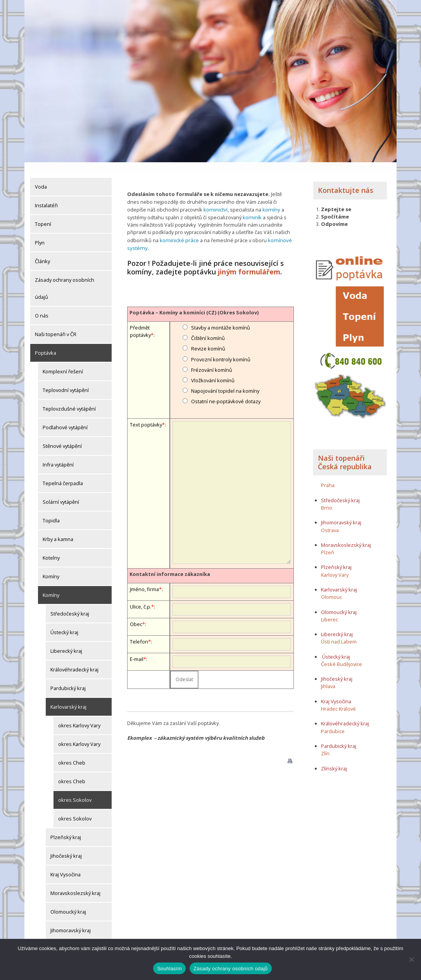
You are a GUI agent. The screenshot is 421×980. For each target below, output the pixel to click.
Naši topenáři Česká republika (345, 453)
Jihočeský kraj (66, 846)
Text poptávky (146, 413)
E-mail (137, 647)
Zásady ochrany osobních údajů (65, 279)
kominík (252, 207)
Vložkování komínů (213, 369)
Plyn (40, 233)
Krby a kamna (58, 529)
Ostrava (330, 520)
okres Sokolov (75, 790)
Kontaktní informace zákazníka (170, 562)
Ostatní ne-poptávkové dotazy (226, 390)
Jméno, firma (144, 578)
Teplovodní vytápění (66, 380)
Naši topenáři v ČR (56, 324)
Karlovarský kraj (68, 697)
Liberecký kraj (66, 641)
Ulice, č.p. (141, 595)
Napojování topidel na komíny (225, 379)
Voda (41, 177)
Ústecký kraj (64, 623)
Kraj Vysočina (66, 865)
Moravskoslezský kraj (75, 883)
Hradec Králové (338, 699)
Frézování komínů (212, 358)
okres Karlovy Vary (79, 716)
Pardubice (333, 722)
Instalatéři (46, 196)
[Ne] (411, 959)
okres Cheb (72, 753)
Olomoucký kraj (68, 902)
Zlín (325, 744)
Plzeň (328, 543)
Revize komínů (208, 337)
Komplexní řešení (63, 362)
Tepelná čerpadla (63, 474)
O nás (42, 306)
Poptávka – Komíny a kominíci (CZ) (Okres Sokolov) (194, 301)
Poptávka (46, 343)
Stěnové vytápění (62, 436)
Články (42, 252)
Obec (136, 612)
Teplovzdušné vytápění (69, 399)
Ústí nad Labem (339, 632)
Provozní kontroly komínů (221, 348)
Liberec (330, 610)
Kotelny (51, 548)
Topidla (51, 511)
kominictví (215, 199)
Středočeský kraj (70, 604)
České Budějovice (342, 654)
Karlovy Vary (335, 565)
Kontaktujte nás (346, 180)
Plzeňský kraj (66, 827)
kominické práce (179, 229)
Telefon (139, 630)
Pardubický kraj (68, 678)
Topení (43, 214)
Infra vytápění (58, 455)
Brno (327, 498)
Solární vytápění (61, 492)
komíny (270, 199)
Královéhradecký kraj (74, 660)
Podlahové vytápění (65, 418)
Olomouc (331, 588)
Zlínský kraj (334, 759)
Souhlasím (169, 969)
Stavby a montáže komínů (221, 316)
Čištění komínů (208, 327)
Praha (328, 476)
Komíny (51, 567)
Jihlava (328, 677)
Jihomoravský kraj (71, 921)
